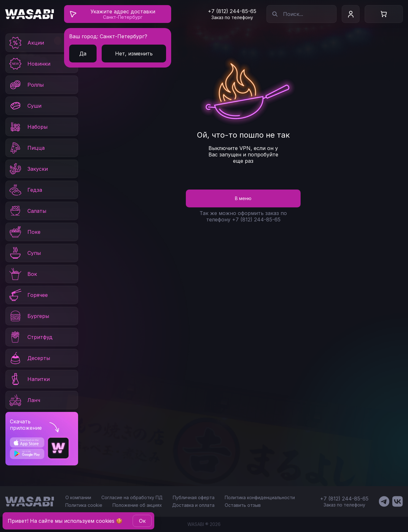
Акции (26, 43)
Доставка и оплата (193, 505)
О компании (78, 497)
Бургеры (29, 316)
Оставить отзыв (243, 505)
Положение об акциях (137, 505)
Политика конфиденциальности (260, 497)
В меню (243, 198)
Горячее (28, 295)
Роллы (26, 85)
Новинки (29, 64)
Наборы (28, 127)
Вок (23, 274)
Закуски (28, 169)
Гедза (25, 190)
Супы (25, 253)
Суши (25, 106)
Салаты (27, 211)
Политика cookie (84, 505)
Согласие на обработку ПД (132, 497)
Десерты (29, 358)
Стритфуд (30, 337)
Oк (142, 521)
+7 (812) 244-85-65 (232, 11)
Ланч (24, 400)
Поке (24, 232)
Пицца (26, 148)
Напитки (29, 379)
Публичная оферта (194, 497)
